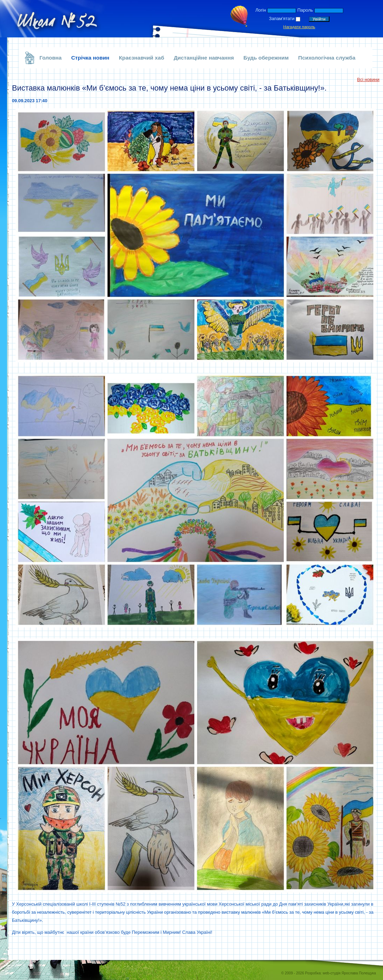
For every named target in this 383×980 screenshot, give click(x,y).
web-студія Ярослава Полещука (349, 973)
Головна (51, 58)
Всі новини (368, 79)
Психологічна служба (327, 58)
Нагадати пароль (299, 27)
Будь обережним (266, 58)
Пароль (305, 10)
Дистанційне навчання (204, 58)
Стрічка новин (90, 58)
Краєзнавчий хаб (142, 58)
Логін (260, 10)
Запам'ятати (282, 19)
